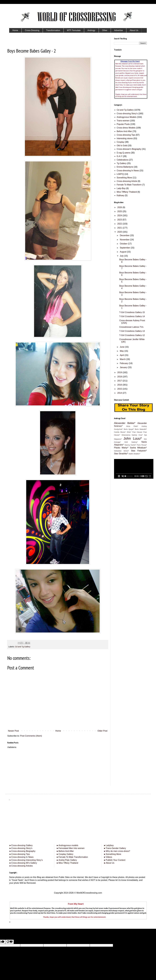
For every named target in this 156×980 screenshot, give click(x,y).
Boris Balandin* (141, 429)
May (122, 351)
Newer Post (13, 731)
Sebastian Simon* (122, 451)
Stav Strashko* (121, 454)
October (124, 244)
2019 (120, 372)
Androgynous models (67, 845)
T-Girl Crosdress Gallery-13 (132, 331)
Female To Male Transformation (72, 857)
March (123, 359)
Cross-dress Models (126, 128)
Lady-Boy (121, 188)
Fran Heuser (137, 432)
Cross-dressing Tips (126, 135)
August (123, 252)
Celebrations (123, 160)
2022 (120, 224)
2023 (120, 220)
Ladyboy (109, 845)
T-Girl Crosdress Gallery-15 (132, 312)
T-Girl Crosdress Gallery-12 (132, 335)
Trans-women (123, 121)
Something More (124, 178)
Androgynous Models (127, 117)
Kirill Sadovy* (131, 442)
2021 (120, 228)
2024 (120, 215)
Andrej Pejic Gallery (67, 860)
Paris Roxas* (142, 445)
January (124, 367)
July (122, 256)
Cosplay (120, 142)
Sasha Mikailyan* (138, 448)
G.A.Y (119, 156)
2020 (120, 232)
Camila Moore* (120, 432)
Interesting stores (125, 138)
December (125, 235)
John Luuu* (133, 438)
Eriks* (129, 432)
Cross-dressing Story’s (21, 848)
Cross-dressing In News (128, 171)
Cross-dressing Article (127, 181)
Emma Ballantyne (125, 167)
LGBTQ (120, 174)
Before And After (124, 131)
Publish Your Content (115, 860)
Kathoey (121, 195)
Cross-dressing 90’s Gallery (23, 863)
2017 (120, 381)
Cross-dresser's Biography (129, 149)
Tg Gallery (122, 163)
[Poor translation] (10, 942)
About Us (109, 863)
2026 (120, 207)
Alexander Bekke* (125, 423)
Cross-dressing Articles (22, 866)
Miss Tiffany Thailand (67, 863)
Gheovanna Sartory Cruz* (132, 435)
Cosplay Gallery (65, 854)
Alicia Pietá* (132, 426)
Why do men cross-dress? (117, 851)
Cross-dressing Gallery (21, 845)
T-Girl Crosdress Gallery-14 (132, 316)
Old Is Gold (122, 146)
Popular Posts (123, 124)
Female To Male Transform (129, 185)
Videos (108, 857)
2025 (120, 211)
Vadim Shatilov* (134, 454)
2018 (120, 377)
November (125, 240)
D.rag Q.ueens (123, 153)
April (122, 355)
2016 (120, 385)
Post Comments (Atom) (31, 736)
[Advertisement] (58, 767)
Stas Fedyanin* (139, 451)
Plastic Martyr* (121, 448)
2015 (120, 389)
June (122, 347)
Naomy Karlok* (130, 445)
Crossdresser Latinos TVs (131, 327)
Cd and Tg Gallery (23, 647)
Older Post (102, 731)
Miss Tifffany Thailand (127, 192)
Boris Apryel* (129, 429)
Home (58, 731)
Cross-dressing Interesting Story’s (27, 860)
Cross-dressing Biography (22, 851)
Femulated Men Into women (70, 848)
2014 (120, 393)
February (124, 363)
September (125, 248)
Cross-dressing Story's (127, 114)
